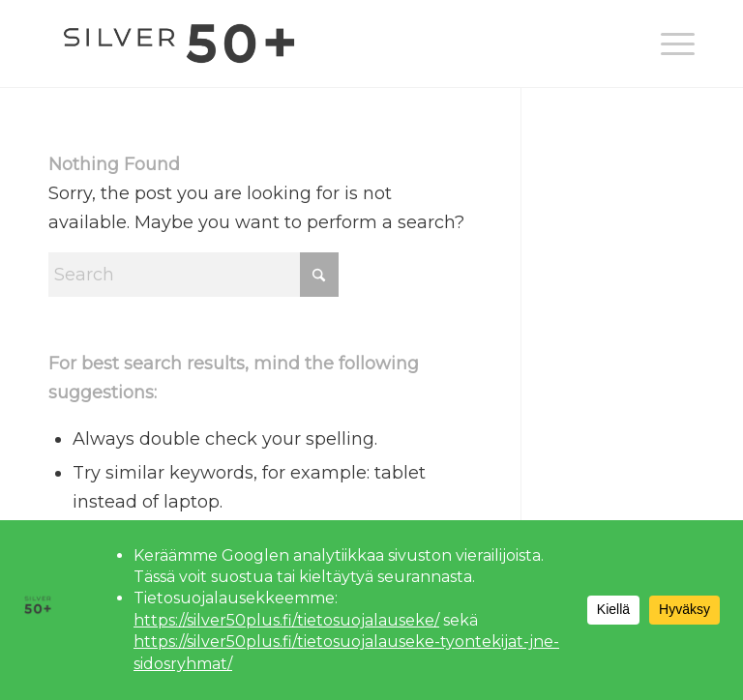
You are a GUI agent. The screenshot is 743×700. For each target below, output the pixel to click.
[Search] (193, 275)
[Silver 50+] (179, 44)
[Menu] (668, 44)
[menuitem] (668, 44)
